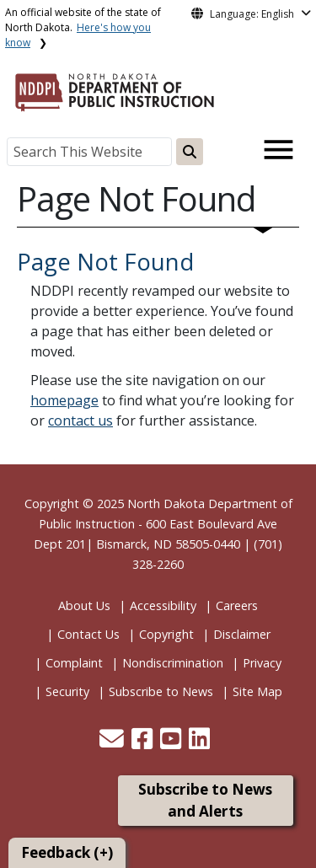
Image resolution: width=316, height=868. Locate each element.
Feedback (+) (67, 852)
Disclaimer (242, 634)
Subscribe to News (161, 691)
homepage (64, 400)
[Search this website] (190, 152)
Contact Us (88, 634)
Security (67, 691)
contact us (80, 421)
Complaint (74, 663)
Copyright (166, 634)
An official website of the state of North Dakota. (83, 27)
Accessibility (163, 605)
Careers (237, 605)
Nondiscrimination (173, 663)
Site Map (257, 691)
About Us (84, 605)
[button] (113, 743)
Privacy (262, 663)
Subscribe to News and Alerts (205, 800)
